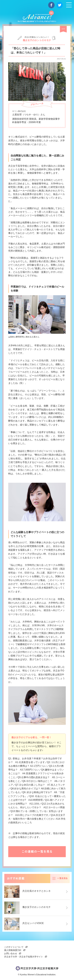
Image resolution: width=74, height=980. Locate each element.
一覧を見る (60, 878)
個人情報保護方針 (13, 950)
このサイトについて (14, 947)
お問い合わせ (11, 953)
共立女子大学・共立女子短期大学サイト (24, 957)
